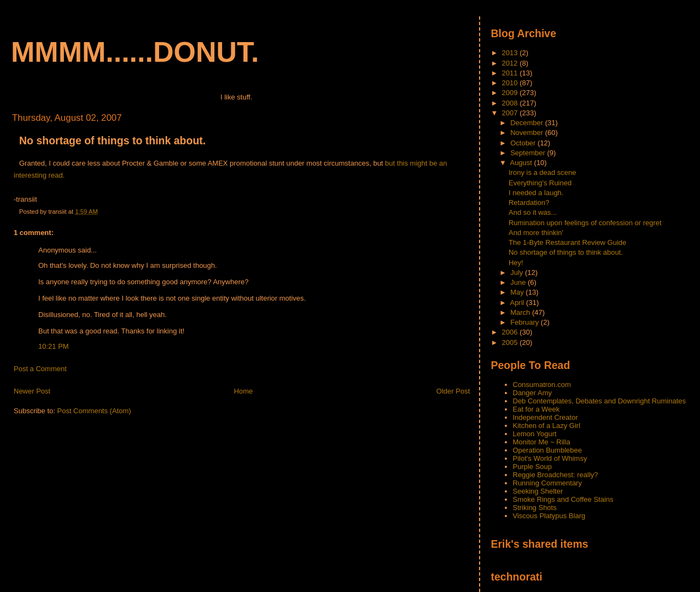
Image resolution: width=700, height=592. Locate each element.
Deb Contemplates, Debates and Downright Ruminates (600, 401)
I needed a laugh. (536, 193)
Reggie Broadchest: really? (556, 475)
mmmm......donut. (135, 52)
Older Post (453, 391)
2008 (511, 103)
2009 (511, 93)
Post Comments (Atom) (94, 411)
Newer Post (32, 391)
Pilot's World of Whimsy (550, 458)
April (518, 303)
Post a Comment (40, 369)
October (524, 143)
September (529, 153)
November (528, 133)
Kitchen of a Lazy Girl (547, 426)
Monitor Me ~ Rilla (542, 442)
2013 (511, 53)
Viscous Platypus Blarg (549, 516)
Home (244, 391)
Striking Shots (535, 508)
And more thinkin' (536, 233)
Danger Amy (533, 393)
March (521, 312)
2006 (511, 332)
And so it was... (533, 212)
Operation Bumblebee (547, 450)
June (519, 282)
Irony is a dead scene (542, 172)
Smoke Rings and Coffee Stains (563, 499)
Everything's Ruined (540, 183)
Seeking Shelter (538, 491)
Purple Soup (533, 467)
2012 (511, 63)
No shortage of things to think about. (112, 140)
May (518, 292)
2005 (511, 342)
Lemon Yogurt (535, 434)
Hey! (516, 263)
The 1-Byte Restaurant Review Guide (567, 242)
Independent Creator (546, 417)
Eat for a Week (536, 409)
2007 (511, 113)
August (522, 163)
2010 (511, 83)
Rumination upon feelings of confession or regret (585, 223)
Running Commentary (547, 483)
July (518, 272)
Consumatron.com (542, 385)
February (526, 322)
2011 (511, 73)
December (528, 123)
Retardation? (529, 203)
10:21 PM (54, 346)
